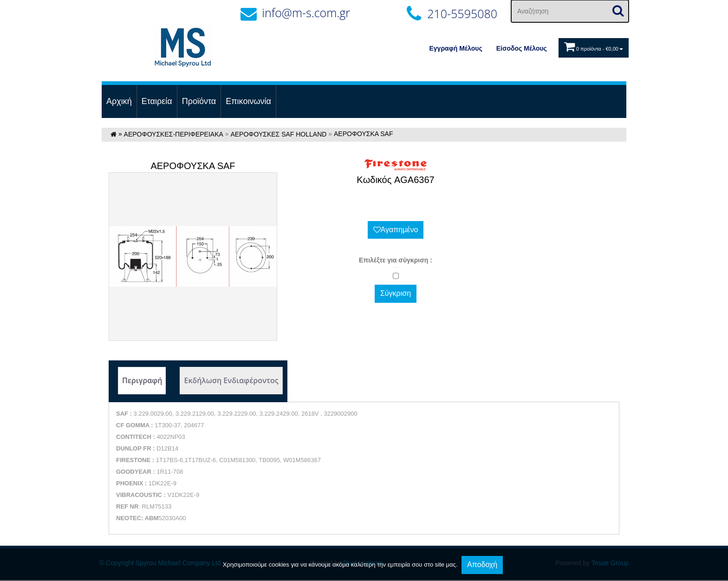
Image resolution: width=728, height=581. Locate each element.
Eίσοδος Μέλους (522, 48)
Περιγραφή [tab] (142, 380)
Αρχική (119, 101)
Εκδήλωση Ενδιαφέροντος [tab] (231, 380)
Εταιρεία (157, 101)
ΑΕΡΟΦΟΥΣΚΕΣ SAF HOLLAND (278, 134)
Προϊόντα (199, 101)
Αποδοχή (482, 565)
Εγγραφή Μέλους (456, 48)
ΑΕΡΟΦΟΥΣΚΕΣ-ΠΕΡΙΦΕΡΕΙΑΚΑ (174, 134)
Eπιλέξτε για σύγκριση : (396, 260)
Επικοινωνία (248, 101)
